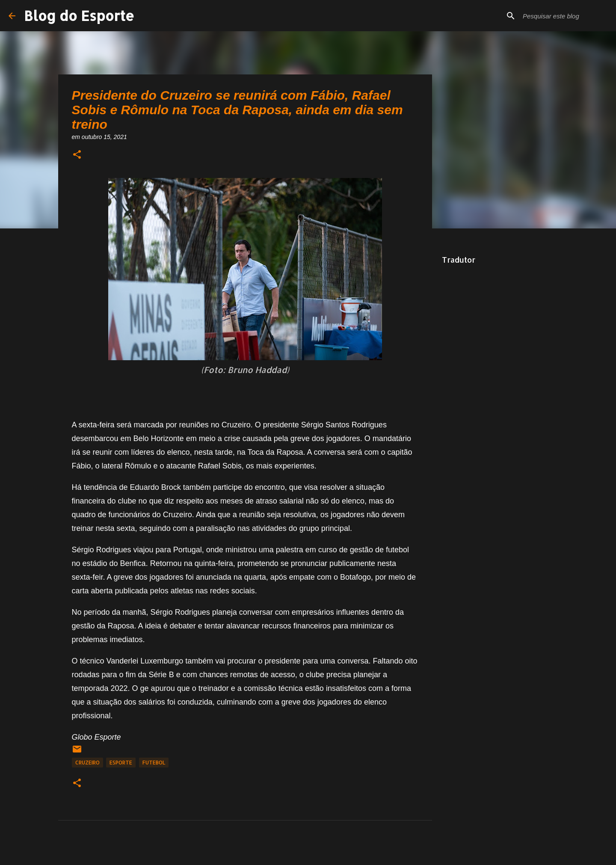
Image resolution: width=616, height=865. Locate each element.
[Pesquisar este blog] (564, 16)
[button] (77, 155)
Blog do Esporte (79, 16)
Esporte (121, 763)
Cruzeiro (87, 763)
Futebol (154, 763)
